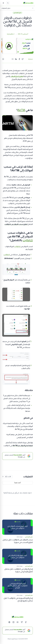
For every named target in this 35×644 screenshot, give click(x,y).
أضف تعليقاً (18, 483)
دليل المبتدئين (17, 13)
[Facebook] (26, 622)
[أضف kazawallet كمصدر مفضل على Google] (17, 631)
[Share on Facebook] (19, 59)
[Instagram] (13, 622)
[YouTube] (18, 622)
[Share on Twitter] (23, 59)
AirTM (21, 110)
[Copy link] (13, 59)
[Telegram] (22, 622)
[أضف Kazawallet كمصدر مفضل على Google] (17, 456)
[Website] (9, 622)
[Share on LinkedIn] (16, 59)
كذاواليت (28, 240)
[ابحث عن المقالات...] (8, 3)
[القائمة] (3, 3)
